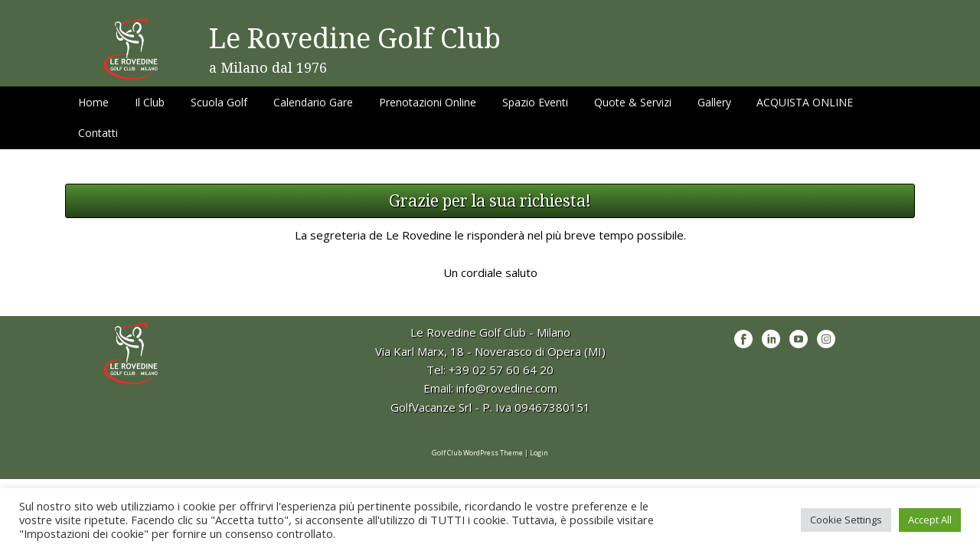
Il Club (150, 102)
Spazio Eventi (535, 102)
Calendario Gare (313, 102)
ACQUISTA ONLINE (805, 102)
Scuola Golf (219, 102)
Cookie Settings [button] (846, 520)
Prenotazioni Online (428, 102)
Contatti (98, 133)
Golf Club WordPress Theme (477, 453)
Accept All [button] (930, 520)
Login (539, 453)
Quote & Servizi (633, 102)
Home (93, 102)
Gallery (714, 102)
